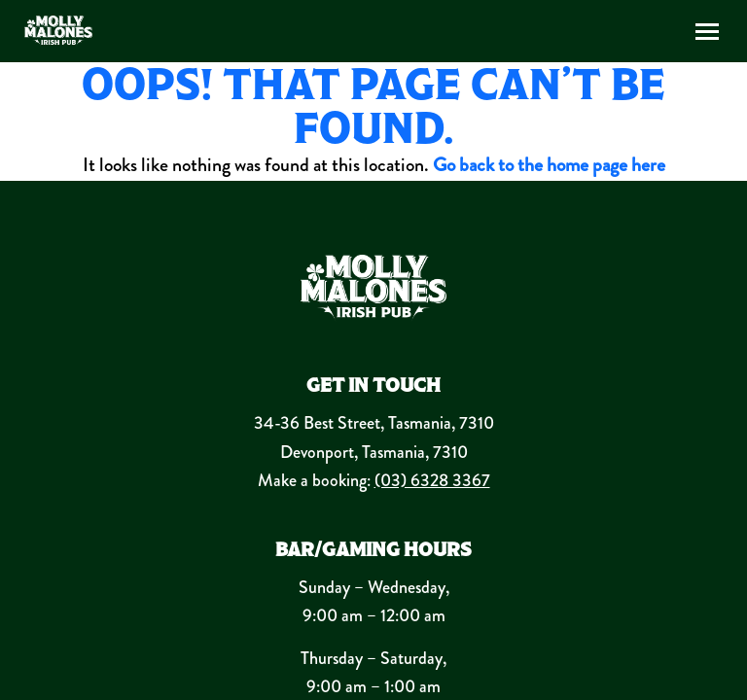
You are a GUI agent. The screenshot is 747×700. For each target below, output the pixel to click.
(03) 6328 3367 (432, 480)
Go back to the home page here (549, 165)
